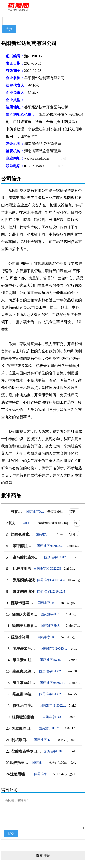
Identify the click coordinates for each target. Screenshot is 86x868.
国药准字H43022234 (48, 603)
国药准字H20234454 (51, 728)
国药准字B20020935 (36, 512)
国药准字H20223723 (45, 740)
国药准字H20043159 (54, 649)
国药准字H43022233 (47, 569)
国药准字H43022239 (52, 671)
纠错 (63, 159)
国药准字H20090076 (28, 523)
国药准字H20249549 (43, 774)
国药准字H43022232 (51, 546)
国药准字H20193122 (55, 751)
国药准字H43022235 (52, 626)
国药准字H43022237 (48, 637)
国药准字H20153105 (45, 534)
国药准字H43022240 (52, 694)
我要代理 (75, 512)
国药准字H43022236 (52, 614)
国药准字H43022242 (53, 706)
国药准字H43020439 (51, 580)
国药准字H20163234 (51, 591)
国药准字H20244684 (39, 763)
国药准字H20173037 (58, 557)
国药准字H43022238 (53, 660)
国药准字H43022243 (54, 717)
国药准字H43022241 (53, 683)
